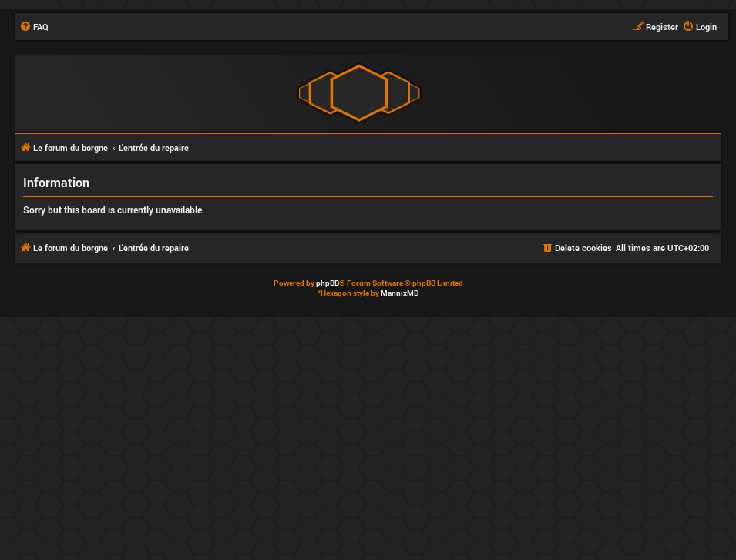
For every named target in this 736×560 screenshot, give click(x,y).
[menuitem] (34, 27)
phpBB (328, 283)
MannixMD (400, 293)
